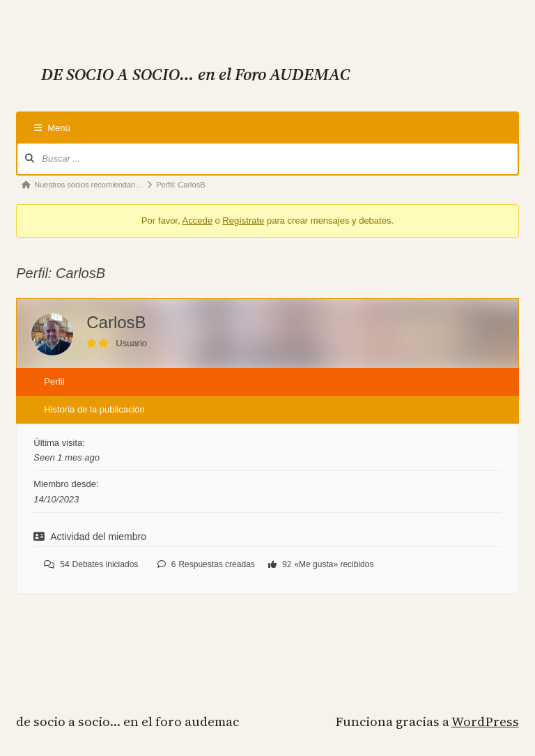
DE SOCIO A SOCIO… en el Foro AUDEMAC (127, 722)
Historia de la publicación (94, 409)
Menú (52, 128)
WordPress (485, 722)
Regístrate (243, 221)
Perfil (54, 381)
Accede (197, 221)
